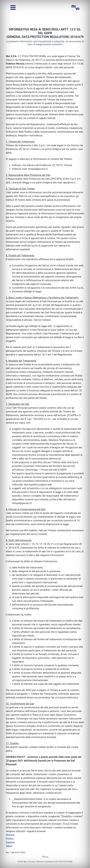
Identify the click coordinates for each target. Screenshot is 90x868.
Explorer (10, 842)
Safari (9, 846)
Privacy (32, 862)
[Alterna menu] (13, 8)
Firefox (10, 839)
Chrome (10, 835)
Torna (45, 857)
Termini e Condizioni (45, 862)
